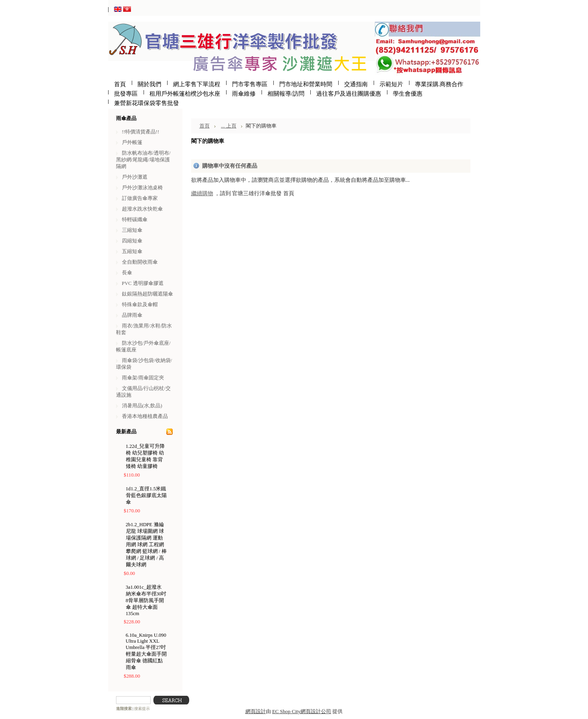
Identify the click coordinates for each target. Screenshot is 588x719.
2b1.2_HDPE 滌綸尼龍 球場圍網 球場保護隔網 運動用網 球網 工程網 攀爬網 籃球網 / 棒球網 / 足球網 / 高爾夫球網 (146, 545)
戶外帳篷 (132, 142)
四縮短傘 (132, 241)
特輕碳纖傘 (135, 219)
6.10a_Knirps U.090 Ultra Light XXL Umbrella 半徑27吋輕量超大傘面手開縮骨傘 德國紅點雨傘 (146, 651)
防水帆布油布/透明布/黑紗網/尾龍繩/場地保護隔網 (143, 160)
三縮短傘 (132, 230)
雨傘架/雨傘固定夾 (143, 378)
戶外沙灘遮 (135, 177)
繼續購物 (202, 193)
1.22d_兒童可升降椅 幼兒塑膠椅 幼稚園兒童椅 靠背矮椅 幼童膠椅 (146, 456)
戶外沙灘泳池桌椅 (142, 188)
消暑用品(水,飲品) (142, 406)
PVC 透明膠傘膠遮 (143, 283)
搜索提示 (142, 709)
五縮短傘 (132, 251)
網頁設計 (256, 711)
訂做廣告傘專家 (140, 198)
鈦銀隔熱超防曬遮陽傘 (147, 294)
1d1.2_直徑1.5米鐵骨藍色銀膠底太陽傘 (146, 495)
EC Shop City (286, 711)
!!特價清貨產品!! (141, 132)
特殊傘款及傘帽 (140, 304)
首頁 (205, 126)
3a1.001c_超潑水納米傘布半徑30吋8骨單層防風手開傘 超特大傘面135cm (146, 600)
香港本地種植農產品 (145, 416)
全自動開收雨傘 (140, 262)
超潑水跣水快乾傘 (142, 209)
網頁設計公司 (316, 711)
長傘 (127, 273)
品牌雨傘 (132, 315)
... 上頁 (229, 126)
